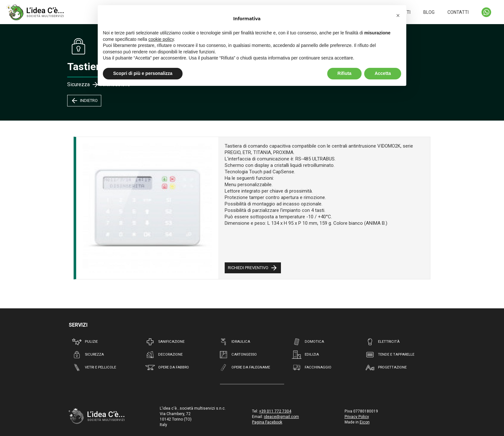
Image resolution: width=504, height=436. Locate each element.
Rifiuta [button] (345, 73)
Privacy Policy (357, 417)
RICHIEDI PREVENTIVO (253, 268)
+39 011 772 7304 (275, 411)
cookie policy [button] (161, 39)
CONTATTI (458, 12)
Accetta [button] (383, 73)
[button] (398, 15)
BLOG (429, 12)
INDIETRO (84, 101)
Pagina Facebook (267, 422)
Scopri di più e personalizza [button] (143, 73)
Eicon (365, 422)
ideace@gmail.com (281, 417)
